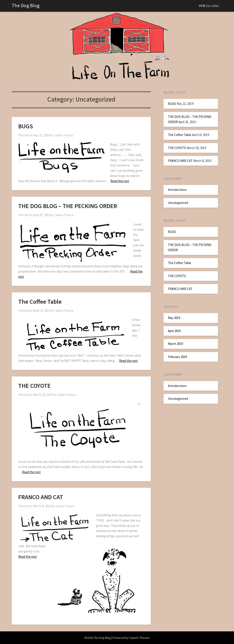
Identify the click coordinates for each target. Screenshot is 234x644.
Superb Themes (140, 638)
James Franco (64, 135)
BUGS (26, 126)
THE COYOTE (34, 386)
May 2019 (174, 318)
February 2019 (177, 357)
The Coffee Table (40, 302)
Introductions (177, 190)
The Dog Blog (26, 5)
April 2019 (174, 331)
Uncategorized (178, 203)
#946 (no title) (209, 6)
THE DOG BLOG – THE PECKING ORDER (68, 206)
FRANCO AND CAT (41, 497)
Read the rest (120, 181)
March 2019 (175, 344)
